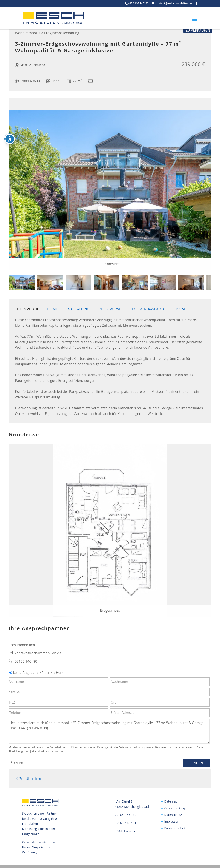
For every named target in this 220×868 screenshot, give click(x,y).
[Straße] (109, 692)
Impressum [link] (172, 820)
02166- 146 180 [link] (126, 814)
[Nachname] (160, 682)
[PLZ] (58, 702)
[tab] (22, 282)
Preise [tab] (181, 309)
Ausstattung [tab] (78, 309)
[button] (197, 3)
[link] (40, 18)
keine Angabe (22, 673)
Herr (58, 673)
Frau (43, 673)
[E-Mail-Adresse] (160, 713)
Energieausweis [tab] (111, 309)
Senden (196, 763)
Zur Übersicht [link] (28, 778)
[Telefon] (58, 713)
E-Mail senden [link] (126, 830)
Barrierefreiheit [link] (175, 827)
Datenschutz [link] (173, 814)
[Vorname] (58, 682)
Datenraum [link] (172, 801)
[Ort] (160, 702)
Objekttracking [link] (175, 807)
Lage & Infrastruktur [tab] (150, 309)
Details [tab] (53, 309)
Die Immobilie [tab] (28, 309)
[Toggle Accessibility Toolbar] (10, 139)
